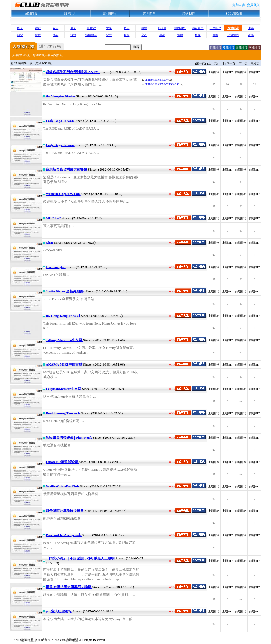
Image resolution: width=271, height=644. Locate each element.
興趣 (162, 35)
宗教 (215, 35)
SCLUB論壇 (234, 14)
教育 (127, 35)
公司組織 (233, 35)
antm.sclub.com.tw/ (156, 79)
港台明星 (198, 28)
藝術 (38, 35)
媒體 (73, 35)
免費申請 (238, 5)
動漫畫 (162, 28)
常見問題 (149, 14)
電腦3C (91, 28)
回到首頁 (31, 14)
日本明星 (215, 28)
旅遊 (20, 35)
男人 (73, 28)
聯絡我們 (189, 14)
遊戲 (38, 28)
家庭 (251, 35)
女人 (56, 28)
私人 (127, 28)
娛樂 (144, 28)
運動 (180, 35)
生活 (251, 28)
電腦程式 (91, 35)
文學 (109, 28)
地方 (56, 35)
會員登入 (253, 5)
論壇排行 (110, 14)
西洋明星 (233, 28)
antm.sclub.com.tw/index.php (162, 84)
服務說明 (70, 14)
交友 (144, 35)
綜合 (20, 28)
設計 (109, 35)
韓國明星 (180, 28)
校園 (198, 35)
